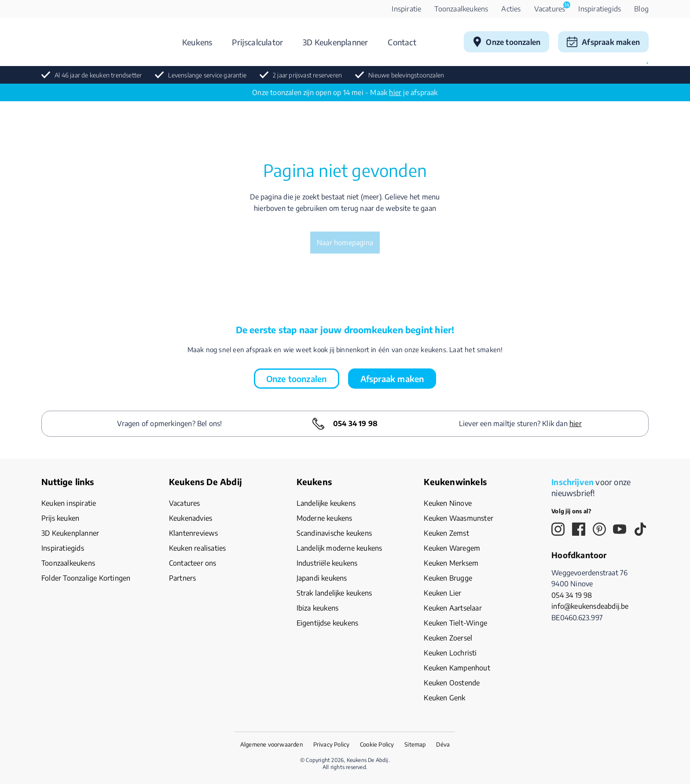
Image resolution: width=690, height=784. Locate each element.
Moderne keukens (325, 518)
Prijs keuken (60, 518)
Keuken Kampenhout (457, 668)
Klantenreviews (194, 533)
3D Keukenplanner (335, 42)
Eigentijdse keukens (328, 623)
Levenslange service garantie (207, 75)
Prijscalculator (257, 42)
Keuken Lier (442, 593)
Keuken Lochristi (450, 653)
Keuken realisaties (198, 548)
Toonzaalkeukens (461, 9)
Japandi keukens (322, 578)
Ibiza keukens (318, 608)
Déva (443, 744)
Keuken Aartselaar (453, 608)
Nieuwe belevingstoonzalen (406, 75)
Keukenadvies (191, 518)
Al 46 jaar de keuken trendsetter (98, 75)
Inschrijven (573, 482)
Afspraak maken (611, 42)
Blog (641, 9)
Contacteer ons (193, 563)
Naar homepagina (345, 243)
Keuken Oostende (452, 683)
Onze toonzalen (513, 42)
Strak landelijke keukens (334, 593)
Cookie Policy (377, 744)
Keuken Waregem (452, 548)
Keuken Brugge (448, 578)
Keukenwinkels (455, 482)
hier (395, 92)
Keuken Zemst (446, 533)
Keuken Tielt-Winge (455, 623)
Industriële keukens (327, 563)
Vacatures (552, 7)
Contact (402, 42)
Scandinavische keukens (334, 533)
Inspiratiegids (600, 9)
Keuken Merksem (451, 563)
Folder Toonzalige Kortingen (86, 578)
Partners (183, 578)
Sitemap (415, 744)
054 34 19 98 (355, 423)
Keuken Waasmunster (459, 518)
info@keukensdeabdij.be (590, 606)
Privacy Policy (332, 744)
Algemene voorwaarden (272, 744)
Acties (511, 9)
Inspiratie (406, 9)
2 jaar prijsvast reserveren (307, 75)
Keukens (197, 42)
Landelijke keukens (326, 503)
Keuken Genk (444, 698)
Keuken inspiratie (69, 503)
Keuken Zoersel (448, 638)
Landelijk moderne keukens (339, 548)
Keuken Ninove (448, 503)
